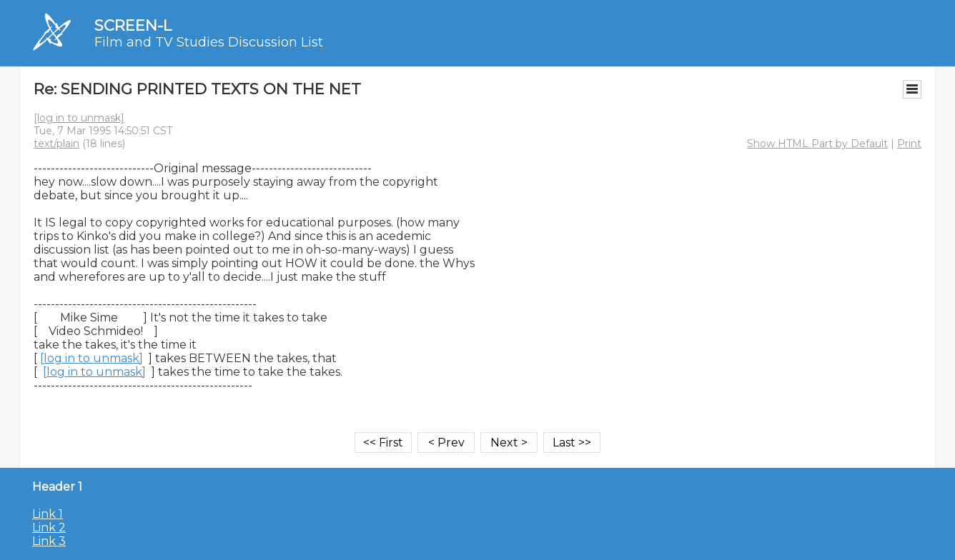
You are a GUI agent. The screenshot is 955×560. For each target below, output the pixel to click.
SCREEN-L (133, 25)
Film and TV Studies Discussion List (209, 42)
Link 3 (49, 541)
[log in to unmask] (79, 118)
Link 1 (48, 514)
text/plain (56, 144)
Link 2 (49, 527)
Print (909, 144)
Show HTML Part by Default (817, 144)
